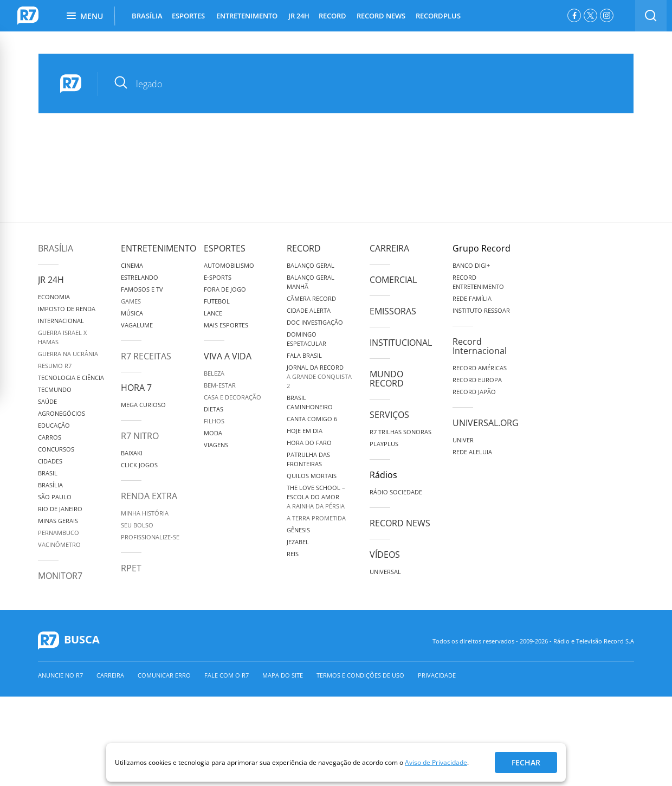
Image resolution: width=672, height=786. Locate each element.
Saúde (47, 401)
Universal (385, 572)
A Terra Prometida (316, 518)
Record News (400, 523)
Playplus (384, 444)
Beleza (214, 373)
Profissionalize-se (150, 537)
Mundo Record (387, 379)
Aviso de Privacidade (436, 762)
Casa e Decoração (232, 397)
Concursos (56, 449)
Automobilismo (229, 265)
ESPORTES (188, 16)
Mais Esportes (226, 325)
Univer (463, 440)
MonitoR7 (60, 576)
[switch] (651, 16)
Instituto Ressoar (481, 310)
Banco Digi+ (471, 265)
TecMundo (55, 389)
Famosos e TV (142, 289)
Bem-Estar (220, 385)
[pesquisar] (358, 84)
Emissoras (393, 311)
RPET (131, 568)
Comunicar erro (164, 675)
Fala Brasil (304, 355)
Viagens (216, 445)
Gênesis (298, 530)
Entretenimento (159, 248)
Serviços (389, 415)
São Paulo (55, 497)
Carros (50, 437)
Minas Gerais (58, 521)
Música (132, 313)
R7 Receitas (146, 356)
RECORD (332, 16)
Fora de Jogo (225, 289)
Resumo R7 (55, 366)
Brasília (56, 248)
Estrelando (140, 277)
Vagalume (137, 325)
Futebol (217, 301)
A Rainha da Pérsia (316, 506)
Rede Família (472, 298)
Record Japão (474, 392)
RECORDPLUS (438, 16)
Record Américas (480, 368)
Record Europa (477, 380)
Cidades (50, 461)
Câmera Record (311, 298)
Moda (213, 433)
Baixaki (132, 453)
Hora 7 (136, 388)
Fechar (526, 762)
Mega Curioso (143, 405)
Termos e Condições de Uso (360, 675)
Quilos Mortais (312, 476)
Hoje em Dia (305, 431)
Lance (213, 313)
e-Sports (218, 277)
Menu (85, 16)
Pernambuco (59, 533)
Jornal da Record (315, 367)
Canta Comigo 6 (312, 419)
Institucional (401, 343)
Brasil (48, 473)
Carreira (389, 248)
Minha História (145, 513)
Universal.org (486, 423)
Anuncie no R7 (60, 675)
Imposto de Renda (67, 309)
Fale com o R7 (227, 675)
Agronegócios (62, 413)
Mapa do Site (283, 675)
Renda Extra (149, 496)
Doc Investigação (315, 322)
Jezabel (298, 542)
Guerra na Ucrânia (68, 354)
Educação (54, 425)
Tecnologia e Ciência (71, 378)
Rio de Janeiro (60, 509)
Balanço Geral (311, 265)
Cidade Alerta (309, 310)
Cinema (132, 265)
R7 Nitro (140, 436)
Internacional (61, 321)
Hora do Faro (309, 443)
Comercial (393, 280)
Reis (293, 554)
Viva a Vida (228, 356)
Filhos (214, 421)
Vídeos (385, 555)
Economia (54, 297)
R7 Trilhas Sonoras (400, 432)
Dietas (214, 409)
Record (304, 248)
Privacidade (437, 675)
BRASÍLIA (147, 16)
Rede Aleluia (472, 452)
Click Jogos (139, 465)
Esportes (225, 248)
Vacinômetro (59, 545)
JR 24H (299, 16)
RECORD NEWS (381, 16)
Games (131, 301)
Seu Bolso (137, 525)
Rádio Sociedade (396, 492)
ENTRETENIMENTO (247, 16)
